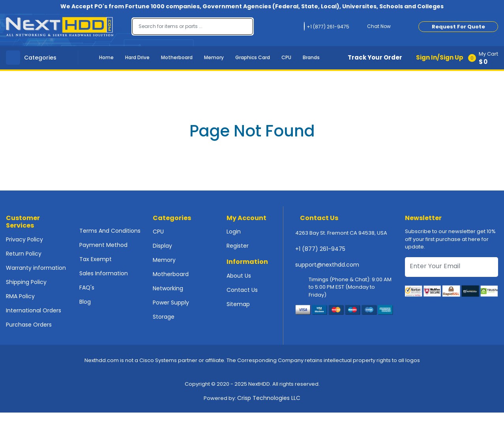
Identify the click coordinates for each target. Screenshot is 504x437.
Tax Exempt (96, 259)
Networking (168, 288)
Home (106, 57)
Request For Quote (458, 27)
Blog (85, 302)
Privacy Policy (24, 239)
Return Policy (24, 254)
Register (238, 246)
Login (234, 232)
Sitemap (238, 304)
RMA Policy (20, 296)
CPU (286, 57)
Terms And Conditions (110, 231)
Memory (214, 57)
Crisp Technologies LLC (269, 398)
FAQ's (87, 288)
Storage (164, 317)
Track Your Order (375, 57)
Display (162, 246)
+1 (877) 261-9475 (320, 249)
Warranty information (36, 268)
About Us (239, 276)
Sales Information (104, 273)
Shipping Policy (26, 282)
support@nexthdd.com (327, 265)
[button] (486, 58)
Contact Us (242, 290)
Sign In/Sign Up (440, 57)
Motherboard (177, 57)
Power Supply (171, 303)
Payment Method (103, 245)
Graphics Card (253, 57)
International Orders (34, 310)
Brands (311, 57)
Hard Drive (137, 57)
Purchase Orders (29, 325)
